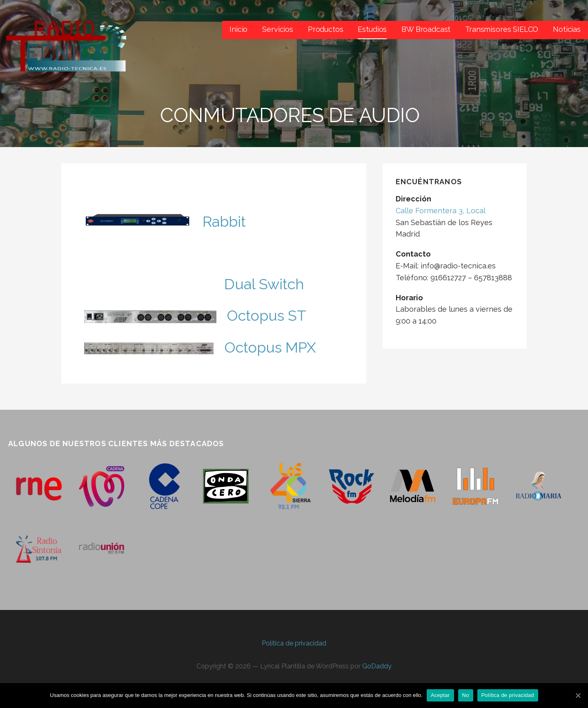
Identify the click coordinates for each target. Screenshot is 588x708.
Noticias (567, 29)
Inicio (238, 29)
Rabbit (224, 221)
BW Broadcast (426, 29)
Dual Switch (264, 284)
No (466, 695)
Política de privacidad (294, 643)
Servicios (278, 29)
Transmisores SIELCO (502, 29)
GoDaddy (377, 666)
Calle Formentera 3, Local (441, 211)
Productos (326, 29)
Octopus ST (266, 315)
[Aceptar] (578, 695)
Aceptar (440, 695)
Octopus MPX (270, 347)
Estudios (372, 29)
